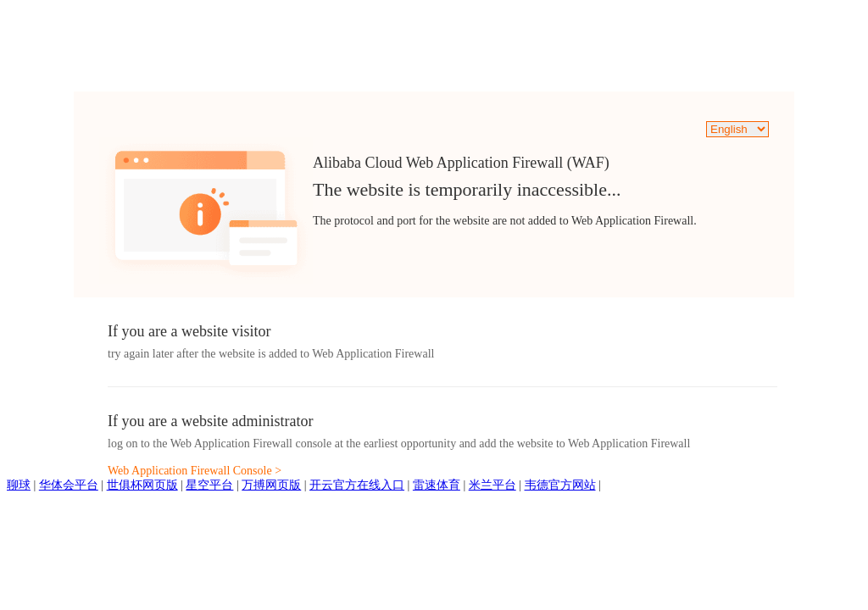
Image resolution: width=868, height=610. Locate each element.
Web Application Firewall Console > (195, 471)
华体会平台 (69, 485)
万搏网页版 (271, 485)
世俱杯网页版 (142, 485)
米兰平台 (492, 485)
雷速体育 (437, 485)
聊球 (19, 485)
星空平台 (209, 485)
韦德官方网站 (560, 485)
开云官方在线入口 (357, 485)
